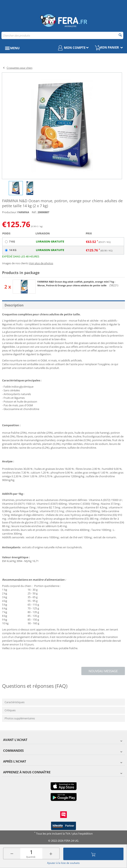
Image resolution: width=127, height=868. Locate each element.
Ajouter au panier (93, 854)
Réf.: (34, 212)
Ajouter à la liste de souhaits (63, 863)
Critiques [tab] (10, 710)
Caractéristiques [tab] (15, 702)
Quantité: (31, 857)
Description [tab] (14, 305)
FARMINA (23, 212)
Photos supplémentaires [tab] (20, 718)
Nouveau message (103, 671)
